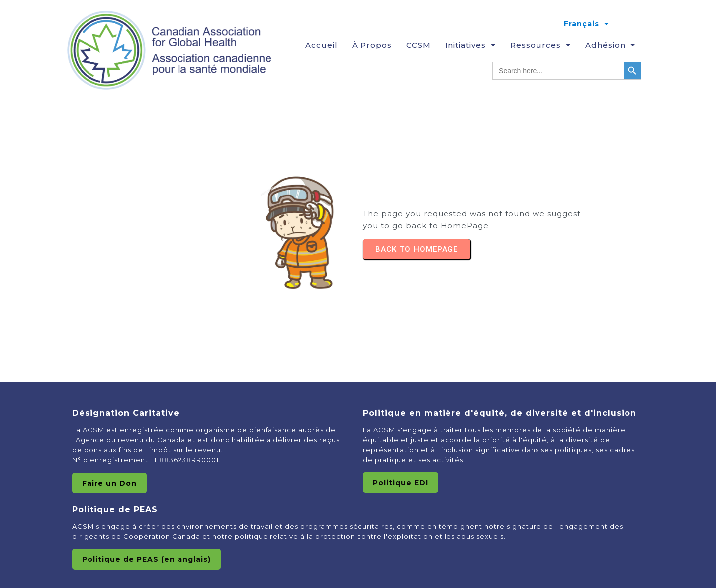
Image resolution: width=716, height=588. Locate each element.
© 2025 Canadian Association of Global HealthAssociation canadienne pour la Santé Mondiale (358, 565)
